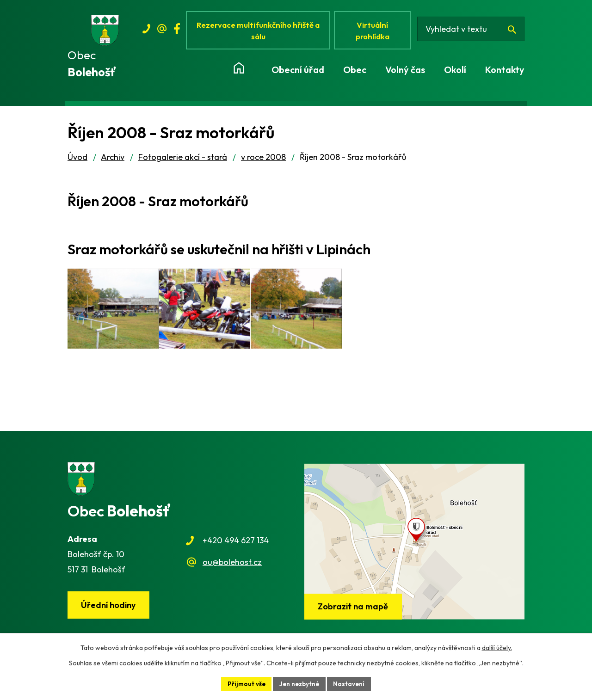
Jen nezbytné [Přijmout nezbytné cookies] (300, 683)
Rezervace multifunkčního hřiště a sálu (260, 31)
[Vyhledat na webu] (473, 31)
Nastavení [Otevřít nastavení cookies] (351, 683)
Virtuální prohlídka (376, 31)
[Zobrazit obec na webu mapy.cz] (414, 544)
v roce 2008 (263, 160)
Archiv (113, 160)
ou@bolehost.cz (232, 564)
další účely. (497, 647)
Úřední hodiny (110, 608)
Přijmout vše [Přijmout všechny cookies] (245, 683)
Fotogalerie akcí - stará (183, 160)
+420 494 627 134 (236, 543)
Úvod (77, 160)
